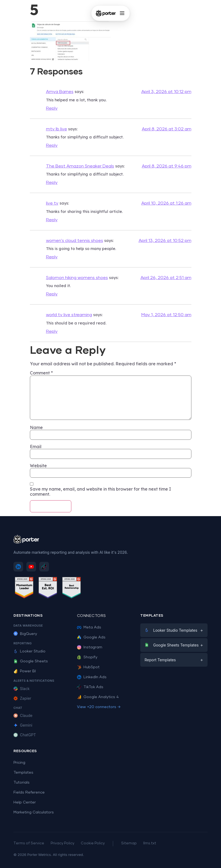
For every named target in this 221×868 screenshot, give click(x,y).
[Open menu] (122, 13)
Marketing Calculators (34, 812)
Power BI (25, 671)
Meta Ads (89, 627)
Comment (41, 373)
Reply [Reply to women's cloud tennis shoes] (52, 257)
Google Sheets (31, 661)
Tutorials (22, 783)
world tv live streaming (69, 315)
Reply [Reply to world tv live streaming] (52, 331)
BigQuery (25, 634)
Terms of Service (29, 843)
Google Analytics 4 (98, 697)
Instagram (90, 647)
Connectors (92, 616)
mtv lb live (57, 129)
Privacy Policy (62, 843)
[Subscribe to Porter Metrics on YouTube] (31, 567)
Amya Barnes (60, 92)
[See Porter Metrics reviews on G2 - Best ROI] (48, 589)
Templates (23, 773)
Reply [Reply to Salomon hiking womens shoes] (52, 294)
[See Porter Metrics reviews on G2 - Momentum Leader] (24, 589)
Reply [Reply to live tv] (52, 220)
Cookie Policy (93, 843)
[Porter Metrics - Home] (106, 13)
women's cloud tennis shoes (75, 241)
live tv (52, 203)
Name (36, 427)
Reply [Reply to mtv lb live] (52, 145)
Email (36, 446)
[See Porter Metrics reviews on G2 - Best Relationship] (72, 589)
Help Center (25, 802)
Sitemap (129, 843)
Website (38, 466)
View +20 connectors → (99, 707)
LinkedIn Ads (92, 677)
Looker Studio (29, 651)
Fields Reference (29, 792)
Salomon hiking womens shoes (77, 278)
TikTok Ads (90, 687)
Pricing (19, 763)
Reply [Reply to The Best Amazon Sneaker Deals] (52, 183)
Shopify (87, 657)
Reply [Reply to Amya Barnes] (52, 108)
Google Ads (91, 637)
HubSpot (88, 667)
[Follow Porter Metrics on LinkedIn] (18, 567)
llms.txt (150, 843)
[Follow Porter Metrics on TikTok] (44, 567)
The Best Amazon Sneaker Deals (80, 166)
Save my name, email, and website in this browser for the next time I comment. (100, 492)
